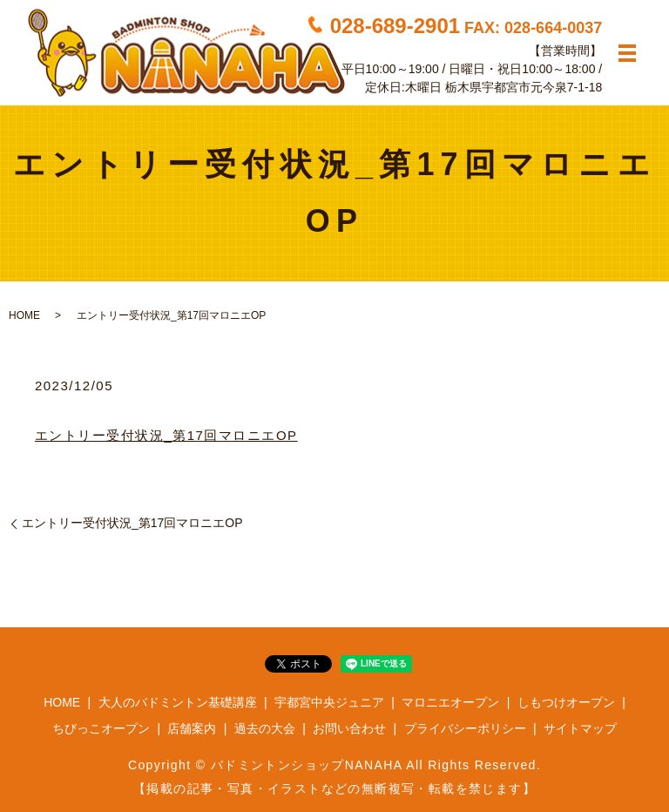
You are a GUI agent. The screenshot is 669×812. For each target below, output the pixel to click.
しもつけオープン (566, 702)
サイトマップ (580, 728)
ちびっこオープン (101, 728)
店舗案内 (192, 728)
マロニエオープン (450, 702)
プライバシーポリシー (465, 728)
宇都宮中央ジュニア (329, 702)
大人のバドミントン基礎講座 (178, 702)
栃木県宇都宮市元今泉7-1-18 (524, 86)
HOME (24, 315)
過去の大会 (265, 728)
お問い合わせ (349, 728)
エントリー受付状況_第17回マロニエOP (166, 435)
